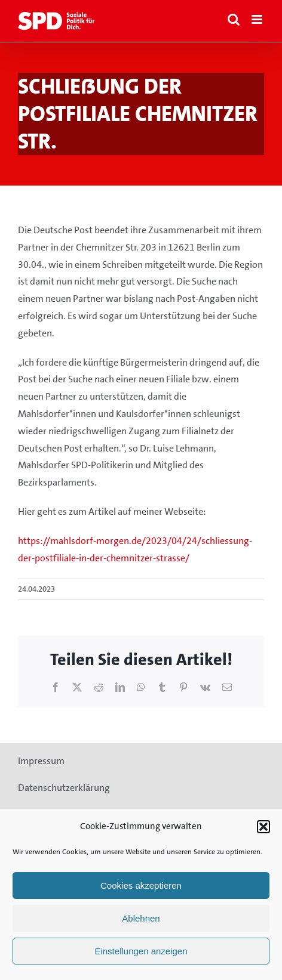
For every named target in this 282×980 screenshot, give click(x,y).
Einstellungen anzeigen (141, 951)
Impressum (41, 761)
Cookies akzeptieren (141, 885)
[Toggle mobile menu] (258, 19)
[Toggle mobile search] (234, 19)
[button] (263, 827)
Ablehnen (141, 918)
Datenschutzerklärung (64, 788)
